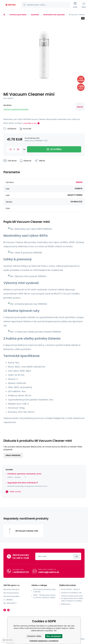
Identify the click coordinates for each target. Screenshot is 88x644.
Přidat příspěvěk (13, 455)
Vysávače (35, 15)
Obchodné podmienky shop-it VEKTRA (45, 591)
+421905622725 (21, 572)
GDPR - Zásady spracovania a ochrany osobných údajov (44, 596)
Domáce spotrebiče (18, 15)
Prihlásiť (76, 556)
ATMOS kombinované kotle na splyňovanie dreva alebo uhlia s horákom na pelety (72, 598)
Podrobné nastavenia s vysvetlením (44, 641)
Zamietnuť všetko (34, 636)
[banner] (11, 5)
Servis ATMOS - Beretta (70, 589)
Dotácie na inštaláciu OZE (71, 593)
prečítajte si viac (30, 123)
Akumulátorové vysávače (54, 15)
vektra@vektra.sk (49, 572)
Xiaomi (80, 107)
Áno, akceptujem (54, 636)
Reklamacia (66, 604)
